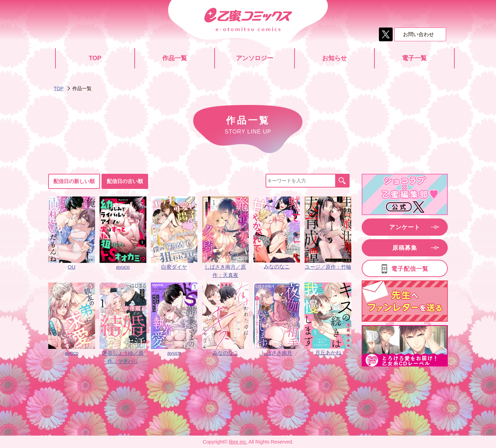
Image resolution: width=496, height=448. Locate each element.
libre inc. (238, 442)
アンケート (405, 227)
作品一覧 (175, 58)
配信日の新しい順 (74, 181)
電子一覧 (414, 58)
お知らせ (334, 58)
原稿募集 (405, 248)
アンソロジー (255, 58)
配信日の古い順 (125, 181)
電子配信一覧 (410, 269)
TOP (95, 58)
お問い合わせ (418, 34)
